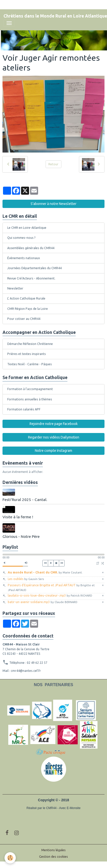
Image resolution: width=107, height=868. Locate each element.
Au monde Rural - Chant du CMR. (45, 572)
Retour (53, 164)
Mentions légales (53, 850)
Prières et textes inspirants (27, 354)
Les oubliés (26, 579)
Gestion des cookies (53, 857)
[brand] (55, 16)
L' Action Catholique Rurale (26, 298)
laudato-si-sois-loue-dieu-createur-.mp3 (50, 595)
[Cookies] (10, 858)
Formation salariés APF (24, 409)
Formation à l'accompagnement (30, 389)
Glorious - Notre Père (21, 536)
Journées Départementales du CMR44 (34, 268)
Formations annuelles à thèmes (30, 399)
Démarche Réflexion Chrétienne (30, 344)
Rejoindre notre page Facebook (54, 424)
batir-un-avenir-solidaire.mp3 (43, 602)
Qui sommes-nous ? (21, 238)
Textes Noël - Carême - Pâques (30, 364)
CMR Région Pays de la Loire (28, 309)
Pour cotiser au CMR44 (24, 319)
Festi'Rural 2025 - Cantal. (25, 500)
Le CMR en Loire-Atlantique (27, 228)
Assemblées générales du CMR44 (31, 248)
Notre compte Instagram (53, 451)
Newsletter (15, 288)
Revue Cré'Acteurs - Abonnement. (31, 278)
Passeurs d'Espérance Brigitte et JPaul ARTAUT (51, 587)
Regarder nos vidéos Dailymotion (54, 437)
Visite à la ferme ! (18, 517)
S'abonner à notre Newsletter (53, 204)
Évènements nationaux (24, 258)
